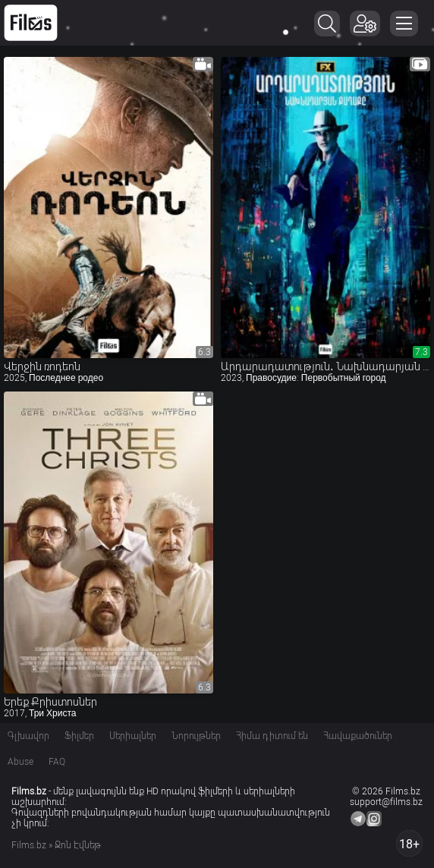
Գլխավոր (28, 736)
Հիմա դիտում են (272, 736)
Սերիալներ (133, 736)
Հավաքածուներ (358, 736)
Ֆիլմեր (79, 736)
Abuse (20, 762)
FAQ (57, 762)
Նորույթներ (196, 736)
